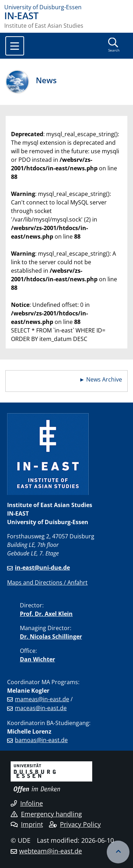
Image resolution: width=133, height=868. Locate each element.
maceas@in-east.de (41, 708)
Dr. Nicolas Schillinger (51, 637)
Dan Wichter (37, 659)
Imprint (27, 824)
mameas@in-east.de (42, 699)
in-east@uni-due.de (42, 568)
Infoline (27, 803)
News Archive (104, 379)
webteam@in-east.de (51, 851)
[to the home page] (66, 7)
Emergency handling (46, 814)
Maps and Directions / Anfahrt (47, 582)
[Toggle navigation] (15, 46)
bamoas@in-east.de (41, 740)
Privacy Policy (75, 824)
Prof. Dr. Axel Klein (46, 614)
